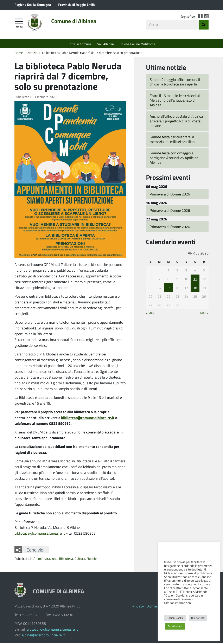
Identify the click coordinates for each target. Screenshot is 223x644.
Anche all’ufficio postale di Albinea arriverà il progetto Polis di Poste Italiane (176, 122)
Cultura (80, 559)
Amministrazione (45, 559)
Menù (19, 27)
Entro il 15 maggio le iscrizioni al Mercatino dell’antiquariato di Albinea (175, 101)
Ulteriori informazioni (178, 603)
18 (195, 289)
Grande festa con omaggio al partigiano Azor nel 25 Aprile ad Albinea (174, 159)
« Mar (150, 314)
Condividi (35, 551)
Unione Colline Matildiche (137, 44)
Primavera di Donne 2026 (170, 195)
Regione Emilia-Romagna (33, 4)
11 (195, 280)
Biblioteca (66, 559)
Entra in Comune (80, 44)
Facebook (200, 17)
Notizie (92, 559)
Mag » (204, 314)
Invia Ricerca (204, 25)
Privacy (138, 607)
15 (168, 289)
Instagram (206, 17)
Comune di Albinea (77, 22)
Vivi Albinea (106, 44)
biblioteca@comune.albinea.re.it (88, 419)
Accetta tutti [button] (175, 626)
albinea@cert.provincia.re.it (43, 636)
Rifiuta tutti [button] (198, 618)
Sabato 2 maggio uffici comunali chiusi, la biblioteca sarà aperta (175, 83)
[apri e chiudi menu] (19, 22)
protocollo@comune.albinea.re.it (52, 630)
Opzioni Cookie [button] (175, 618)
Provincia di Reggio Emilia (77, 4)
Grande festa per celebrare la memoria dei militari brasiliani (173, 140)
